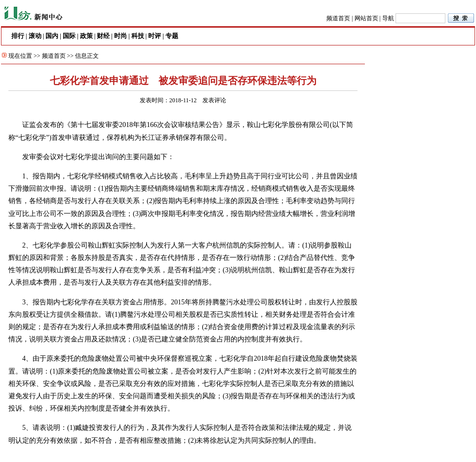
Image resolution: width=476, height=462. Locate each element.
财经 (103, 36)
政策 (86, 36)
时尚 (120, 36)
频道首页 (338, 18)
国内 (52, 36)
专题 (172, 36)
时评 (155, 36)
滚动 (35, 36)
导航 (388, 18)
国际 (69, 36)
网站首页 (366, 18)
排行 (18, 36)
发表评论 (214, 100)
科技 (138, 36)
